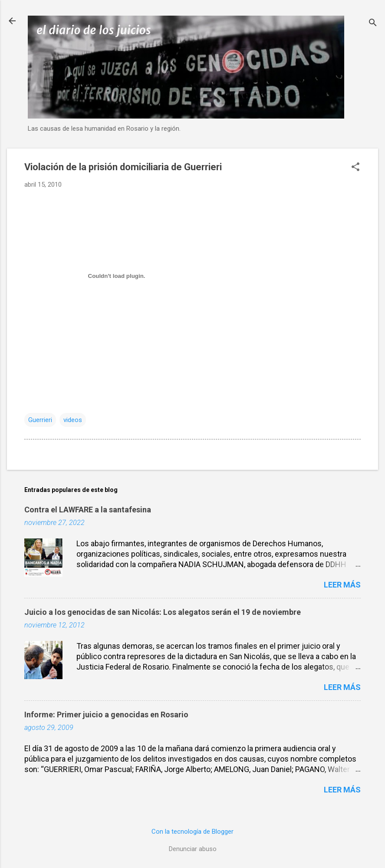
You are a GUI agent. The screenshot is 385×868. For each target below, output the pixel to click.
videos (73, 420)
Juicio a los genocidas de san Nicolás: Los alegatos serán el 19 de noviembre (163, 612)
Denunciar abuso (193, 849)
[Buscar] (373, 24)
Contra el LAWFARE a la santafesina (88, 510)
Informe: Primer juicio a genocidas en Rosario (106, 715)
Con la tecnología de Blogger (192, 832)
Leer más (342, 585)
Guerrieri (40, 420)
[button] (355, 168)
